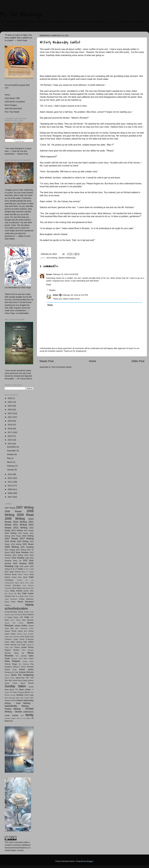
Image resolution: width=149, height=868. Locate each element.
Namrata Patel (17, 659)
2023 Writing (18, 555)
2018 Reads (10, 541)
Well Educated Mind (13, 108)
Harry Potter (10, 602)
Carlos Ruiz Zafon (20, 577)
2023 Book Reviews (20, 552)
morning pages (10, 718)
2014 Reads (29, 531)
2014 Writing (52, 258)
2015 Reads (23, 533)
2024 (10, 406)
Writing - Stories (13, 712)
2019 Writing (16, 544)
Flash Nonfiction (11, 599)
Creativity (8, 588)
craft (22, 716)
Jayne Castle (10, 634)
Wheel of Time (10, 700)
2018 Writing (23, 541)
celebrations (28, 712)
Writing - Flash (13, 703)
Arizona (18, 572)
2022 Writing (21, 550)
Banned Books (11, 574)
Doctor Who (29, 591)
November (12, 451)
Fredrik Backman (26, 599)
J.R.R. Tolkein (15, 620)
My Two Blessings (21, 14)
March (10, 462)
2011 (10, 482)
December (12, 447)
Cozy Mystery (28, 585)
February (11, 466)
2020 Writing (12, 547)
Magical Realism (12, 650)
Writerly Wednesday (67, 258)
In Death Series (12, 617)
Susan (49, 274)
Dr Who (18, 593)
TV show (13, 692)
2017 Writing (27, 539)
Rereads (30, 667)
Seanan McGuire (26, 672)
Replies (52, 290)
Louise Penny (27, 647)
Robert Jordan (26, 669)
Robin (56, 295)
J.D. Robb (24, 617)
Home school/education (19, 607)
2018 (10, 429)
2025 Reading (20, 563)
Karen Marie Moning (13, 642)
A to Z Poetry (17, 569)
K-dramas (30, 639)
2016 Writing (28, 536)
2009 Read (25, 515)
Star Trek (30, 678)
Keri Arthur (29, 642)
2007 (10, 497)
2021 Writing (10, 550)
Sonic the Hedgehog (22, 675)
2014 (10, 444)
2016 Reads (16, 536)
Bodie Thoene (23, 574)
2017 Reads (11, 539)
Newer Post (47, 361)
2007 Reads (10, 508)
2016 (10, 436)
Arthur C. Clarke (28, 572)
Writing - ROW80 (23, 709)
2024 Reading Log (20, 558)
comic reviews (12, 715)
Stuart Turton (11, 683)
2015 (10, 440)
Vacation (20, 695)
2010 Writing (20, 522)
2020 (10, 421)
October (11, 454)
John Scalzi (25, 637)
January (11, 470)
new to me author (24, 718)
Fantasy (8, 596)
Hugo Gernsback (16, 615)
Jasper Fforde (11, 631)
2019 (10, 425)
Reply (49, 285)
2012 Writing (20, 528)
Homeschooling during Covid (17, 612)
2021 (10, 417)
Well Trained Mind (27, 698)
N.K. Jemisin (21, 656)
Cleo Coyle (29, 583)
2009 (10, 489)
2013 (10, 474)
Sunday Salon (15, 686)
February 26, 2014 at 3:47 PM (75, 295)
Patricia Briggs (11, 664)
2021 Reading (27, 547)
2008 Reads (13, 511)
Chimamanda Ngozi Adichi (14, 583)
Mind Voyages (11, 105)
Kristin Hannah (11, 645)
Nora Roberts (12, 661)
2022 (10, 413)
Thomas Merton (24, 692)
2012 (10, 478)
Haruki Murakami (26, 602)
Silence (7, 675)
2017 (10, 432)
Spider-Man (20, 678)
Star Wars (9, 680)
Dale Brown (26, 588)
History (7, 605)
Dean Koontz (16, 591)
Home (93, 361)
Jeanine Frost (22, 634)
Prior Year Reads (12, 112)
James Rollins (21, 626)
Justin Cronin (19, 639)
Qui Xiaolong (24, 664)
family (30, 715)
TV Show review (23, 690)
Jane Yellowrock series (24, 628)
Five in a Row (18, 596)
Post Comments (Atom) (61, 367)
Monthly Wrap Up (14, 653)
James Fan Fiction (14, 623)
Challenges (9, 580)
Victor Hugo (29, 695)
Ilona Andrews (28, 614)
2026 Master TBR (12, 98)
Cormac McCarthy (13, 585)
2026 (10, 398)
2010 (10, 486)
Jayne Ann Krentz (26, 631)
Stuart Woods (27, 683)
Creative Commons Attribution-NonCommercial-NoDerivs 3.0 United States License (18, 848)
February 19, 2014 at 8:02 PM (65, 274)
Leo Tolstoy (15, 647)
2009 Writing (15, 519)
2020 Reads (28, 544)
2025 (10, 402)
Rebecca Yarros (19, 667)
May (9, 458)
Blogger (90, 861)
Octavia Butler (28, 661)
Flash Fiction (29, 596)
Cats (31, 577)
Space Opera (10, 678)
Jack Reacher (28, 620)
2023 (10, 410)
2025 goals (24, 566)
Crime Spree (17, 588)
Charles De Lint (25, 580)
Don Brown (9, 594)
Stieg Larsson (28, 680)
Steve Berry (18, 680)
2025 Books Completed (15, 102)
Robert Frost (11, 670)
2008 (10, 493)
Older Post (138, 361)
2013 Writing (17, 530)
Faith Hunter (28, 593)
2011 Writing (20, 525)
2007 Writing (25, 507)
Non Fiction (29, 659)
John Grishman (15, 637)
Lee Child (21, 645)
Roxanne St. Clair (12, 672)
